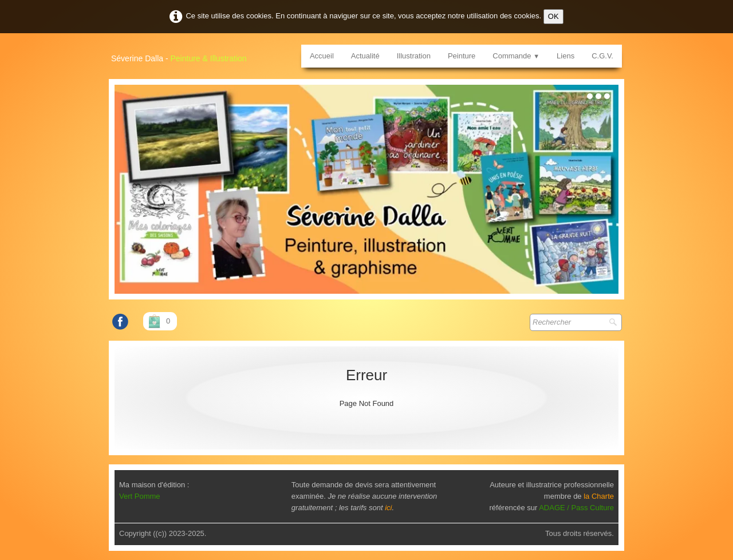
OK (553, 16)
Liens (565, 56)
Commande (516, 56)
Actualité (365, 56)
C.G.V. (602, 56)
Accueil (322, 56)
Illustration (414, 56)
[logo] (183, 54)
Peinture (462, 56)
